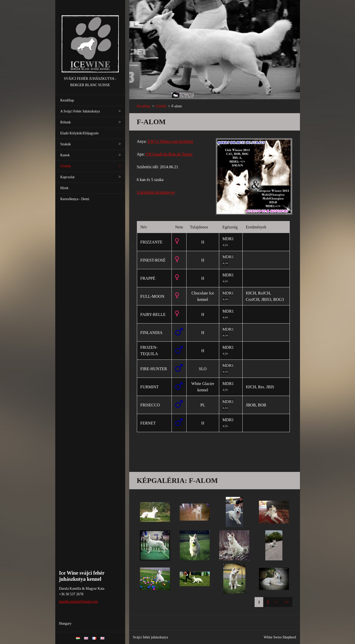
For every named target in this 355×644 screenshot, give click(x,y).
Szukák (66, 144)
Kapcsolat (68, 177)
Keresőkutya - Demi (75, 199)
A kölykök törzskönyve (156, 192)
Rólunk (66, 122)
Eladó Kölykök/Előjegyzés (80, 133)
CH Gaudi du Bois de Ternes (169, 154)
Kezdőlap (67, 100)
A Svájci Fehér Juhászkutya (80, 111)
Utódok (66, 166)
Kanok (65, 155)
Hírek (64, 188)
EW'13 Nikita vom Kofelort (170, 141)
